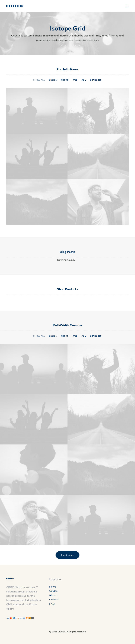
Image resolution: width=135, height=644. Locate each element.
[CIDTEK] (15, 6)
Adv (84, 80)
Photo (65, 80)
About (53, 595)
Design (53, 80)
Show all (39, 80)
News (53, 587)
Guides (53, 591)
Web (75, 80)
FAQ (52, 604)
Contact (54, 599)
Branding (96, 80)
